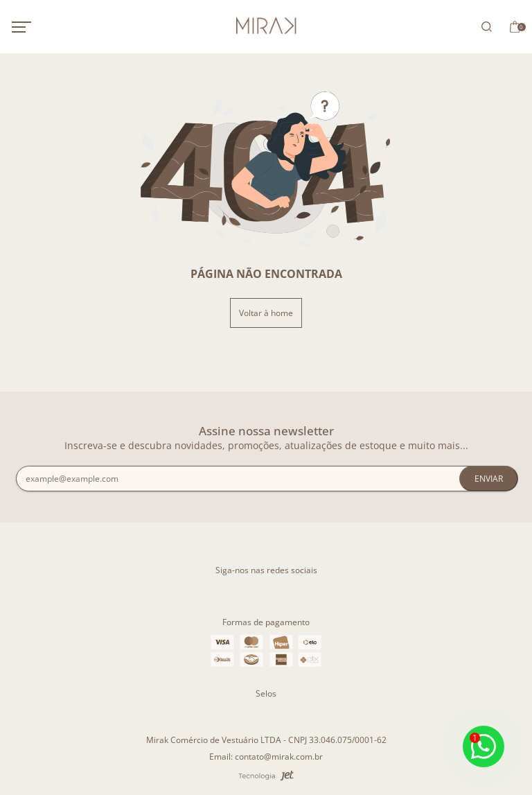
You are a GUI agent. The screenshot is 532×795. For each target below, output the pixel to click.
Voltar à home (266, 313)
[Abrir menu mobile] (36, 27)
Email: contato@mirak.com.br (266, 757)
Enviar (489, 479)
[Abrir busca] (484, 27)
